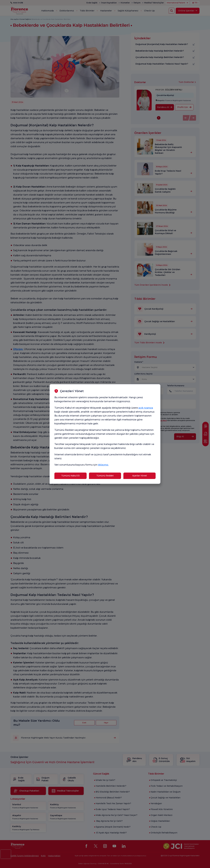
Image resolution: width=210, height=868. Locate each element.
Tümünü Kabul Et (70, 476)
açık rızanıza (146, 408)
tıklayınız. (103, 465)
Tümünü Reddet (105, 476)
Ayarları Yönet (140, 476)
